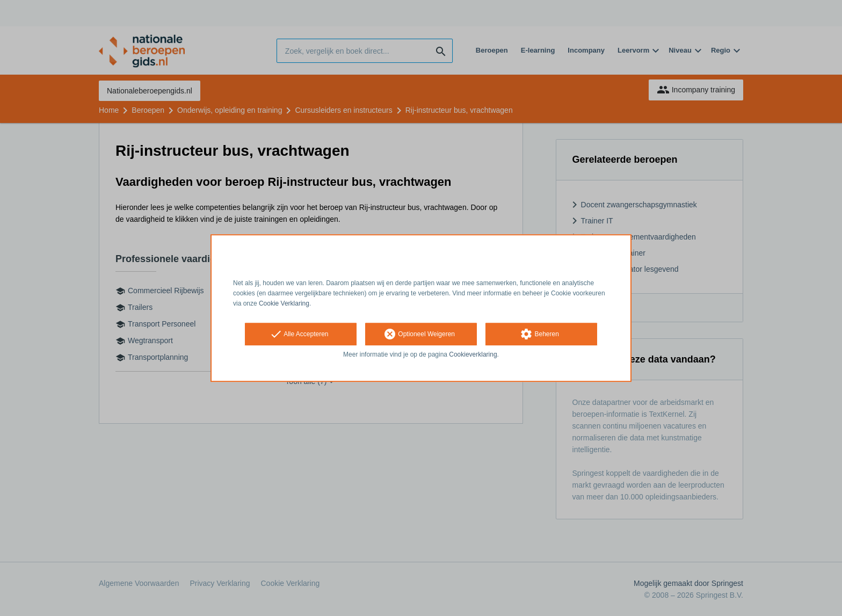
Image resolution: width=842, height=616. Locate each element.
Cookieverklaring (473, 355)
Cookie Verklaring (284, 303)
